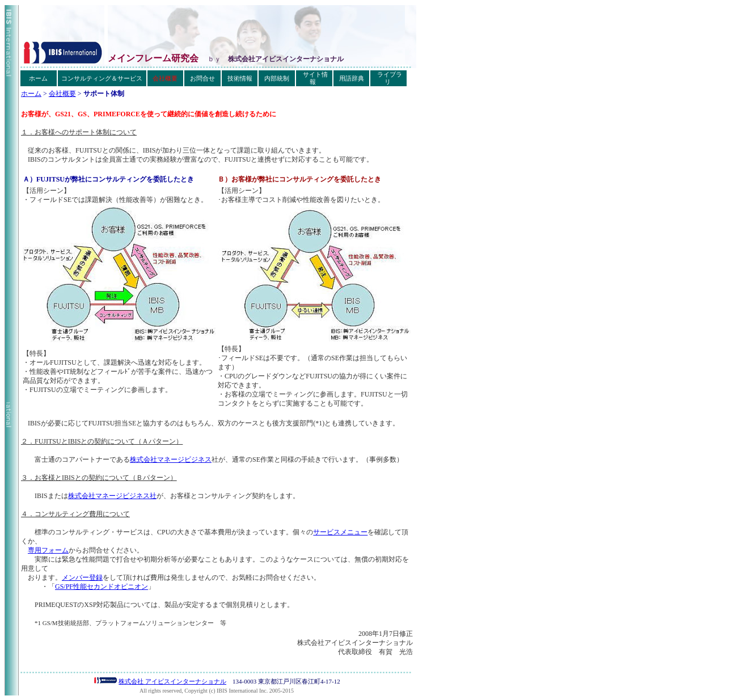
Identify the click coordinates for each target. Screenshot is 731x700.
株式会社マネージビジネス (171, 459)
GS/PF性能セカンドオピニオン (102, 587)
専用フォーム (48, 550)
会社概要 (62, 94)
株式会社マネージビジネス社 (112, 496)
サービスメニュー (340, 532)
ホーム (31, 94)
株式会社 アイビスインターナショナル (172, 681)
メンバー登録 (82, 577)
